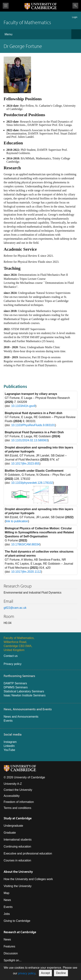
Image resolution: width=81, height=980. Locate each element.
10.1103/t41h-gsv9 (23, 406)
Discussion (11, 953)
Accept (46, 973)
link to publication (17, 521)
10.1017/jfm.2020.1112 (26, 572)
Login (75, 17)
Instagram (10, 742)
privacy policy (27, 973)
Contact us (11, 656)
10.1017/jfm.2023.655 (25, 464)
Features (9, 946)
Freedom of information (19, 802)
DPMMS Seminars (16, 687)
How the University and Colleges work (28, 879)
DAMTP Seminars (15, 683)
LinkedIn (9, 746)
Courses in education (17, 860)
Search (75, 6)
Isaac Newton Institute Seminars (25, 695)
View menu (6, 6)
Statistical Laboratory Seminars (24, 691)
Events (8, 721)
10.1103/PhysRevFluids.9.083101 (33, 425)
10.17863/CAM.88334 (26, 544)
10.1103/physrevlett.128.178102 (32, 483)
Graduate (10, 833)
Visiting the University (18, 886)
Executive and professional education (28, 853)
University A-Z (13, 784)
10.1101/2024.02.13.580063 (30, 440)
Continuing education (17, 847)
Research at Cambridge (20, 932)
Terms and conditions (17, 808)
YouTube (9, 750)
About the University (18, 872)
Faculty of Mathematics (27, 22)
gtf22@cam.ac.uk (15, 608)
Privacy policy (13, 664)
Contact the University (18, 790)
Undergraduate (13, 826)
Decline (61, 973)
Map (6, 893)
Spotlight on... (13, 960)
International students (18, 840)
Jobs (7, 914)
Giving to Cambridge (17, 921)
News (7, 900)
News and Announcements (21, 717)
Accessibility (12, 796)
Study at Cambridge (18, 818)
